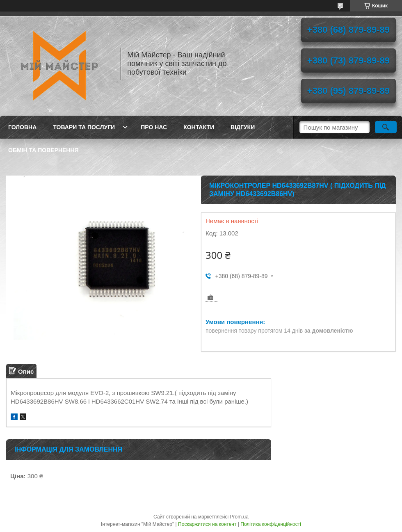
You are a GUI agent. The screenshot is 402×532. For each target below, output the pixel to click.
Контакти (199, 127)
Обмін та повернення (43, 150)
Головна (22, 127)
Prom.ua (239, 517)
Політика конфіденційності (271, 524)
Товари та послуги (84, 127)
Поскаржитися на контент (207, 524)
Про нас (154, 127)
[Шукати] (386, 127)
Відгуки (243, 127)
